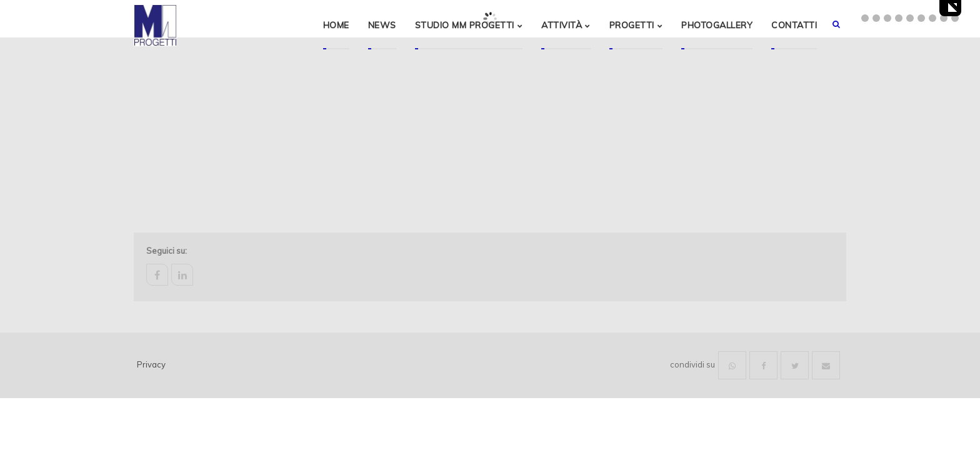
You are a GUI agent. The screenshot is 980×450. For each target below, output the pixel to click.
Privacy (151, 364)
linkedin (182, 275)
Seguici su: (167, 251)
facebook (157, 275)
